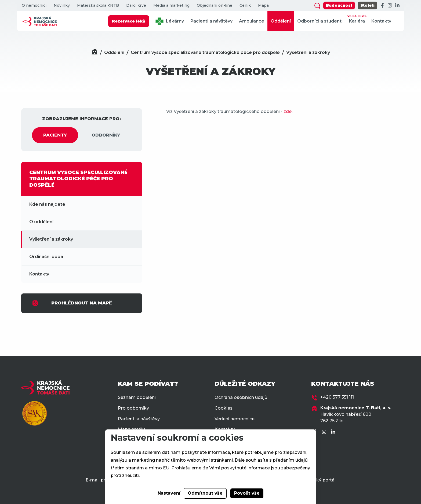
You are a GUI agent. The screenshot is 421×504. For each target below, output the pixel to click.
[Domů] (95, 52)
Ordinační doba (46, 257)
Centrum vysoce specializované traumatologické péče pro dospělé (205, 52)
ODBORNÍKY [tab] (106, 135)
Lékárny (170, 21)
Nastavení (169, 493)
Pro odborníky (133, 408)
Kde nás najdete (47, 204)
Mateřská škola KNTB (98, 5)
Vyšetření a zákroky (308, 52)
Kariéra (357, 19)
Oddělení (281, 21)
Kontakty (381, 21)
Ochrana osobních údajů (241, 397)
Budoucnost (339, 5)
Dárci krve (136, 5)
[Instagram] (390, 6)
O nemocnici (34, 5)
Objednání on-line (215, 5)
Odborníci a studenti (320, 21)
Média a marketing (171, 5)
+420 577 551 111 (337, 397)
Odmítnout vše (205, 493)
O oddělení (41, 222)
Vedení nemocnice (235, 419)
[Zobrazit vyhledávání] (317, 6)
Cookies (224, 408)
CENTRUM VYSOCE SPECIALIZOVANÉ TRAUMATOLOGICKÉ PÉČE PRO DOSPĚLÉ (78, 179)
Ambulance (252, 21)
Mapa (263, 5)
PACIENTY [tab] (55, 135)
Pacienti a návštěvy (211, 21)
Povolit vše (247, 493)
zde (288, 111)
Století (367, 5)
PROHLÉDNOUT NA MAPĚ (72, 303)
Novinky (62, 5)
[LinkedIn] (397, 6)
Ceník (245, 5)
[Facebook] (382, 6)
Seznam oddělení (137, 397)
